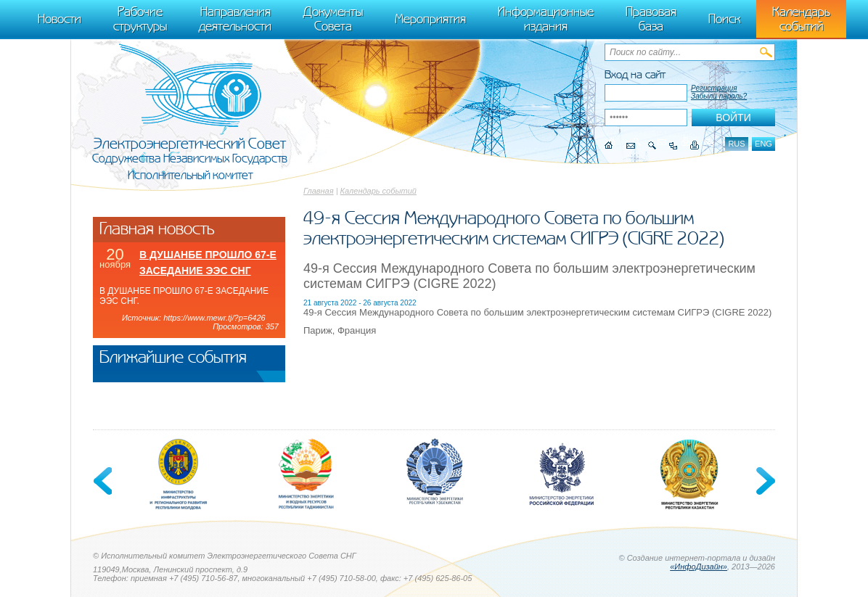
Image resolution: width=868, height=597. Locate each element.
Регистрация (714, 88)
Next (764, 481)
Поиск (724, 19)
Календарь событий (378, 191)
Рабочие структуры (140, 19)
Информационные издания (546, 19)
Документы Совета (333, 19)
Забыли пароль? (719, 96)
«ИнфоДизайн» (699, 567)
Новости (60, 19)
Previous (104, 481)
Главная (319, 191)
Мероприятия (430, 19)
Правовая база (651, 19)
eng (763, 144)
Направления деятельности (235, 19)
